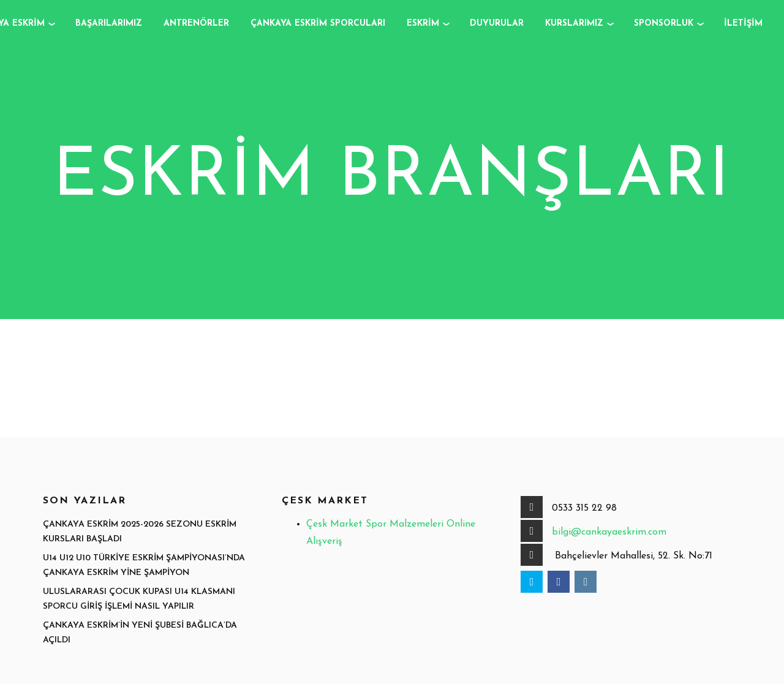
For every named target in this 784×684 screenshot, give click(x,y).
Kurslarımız (574, 24)
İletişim (743, 24)
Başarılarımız (109, 24)
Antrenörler (196, 24)
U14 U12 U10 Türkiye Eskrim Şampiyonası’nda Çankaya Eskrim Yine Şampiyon (144, 566)
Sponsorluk (664, 24)
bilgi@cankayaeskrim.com (609, 532)
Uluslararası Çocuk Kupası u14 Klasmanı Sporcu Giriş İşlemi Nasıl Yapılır (139, 599)
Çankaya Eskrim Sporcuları (318, 24)
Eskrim (423, 24)
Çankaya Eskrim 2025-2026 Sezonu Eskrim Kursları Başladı (140, 532)
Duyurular (497, 24)
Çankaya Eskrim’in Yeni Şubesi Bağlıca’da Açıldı (140, 633)
